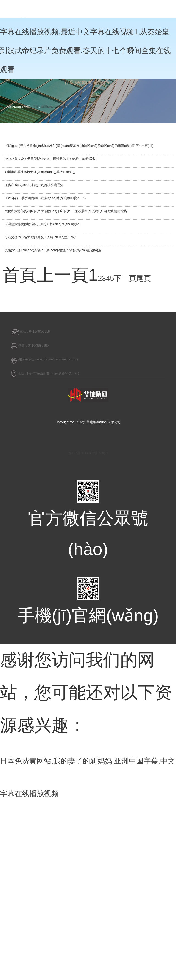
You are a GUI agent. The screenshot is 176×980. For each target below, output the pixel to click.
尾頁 (37, 383)
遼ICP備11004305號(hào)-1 (88, 561)
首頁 (35, 182)
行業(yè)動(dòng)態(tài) (82, 182)
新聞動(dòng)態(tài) (53, 182)
